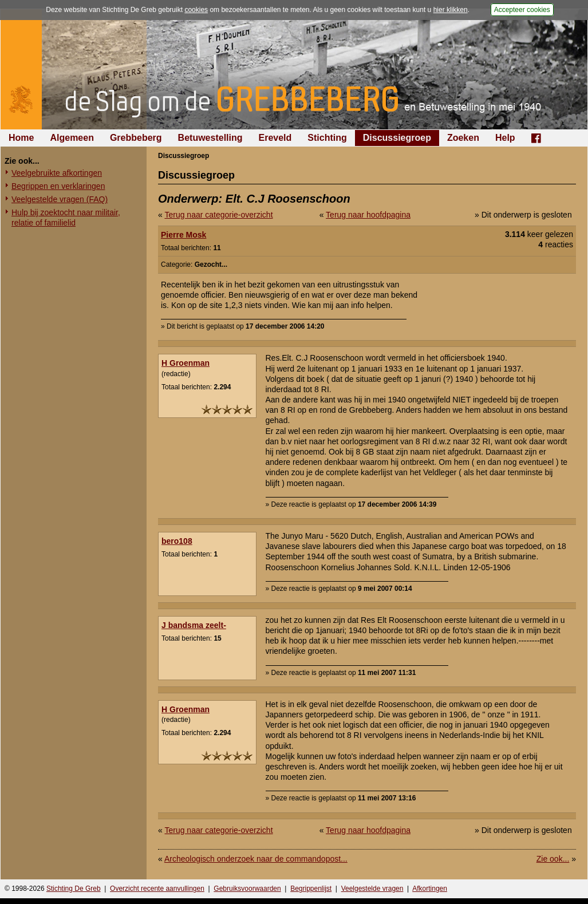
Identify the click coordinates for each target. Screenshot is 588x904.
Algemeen (72, 138)
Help (505, 138)
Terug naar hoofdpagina (368, 215)
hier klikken (451, 10)
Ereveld (275, 138)
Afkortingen (430, 889)
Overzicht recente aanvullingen (157, 889)
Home (21, 138)
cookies (196, 10)
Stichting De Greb (74, 889)
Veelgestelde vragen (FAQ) (60, 199)
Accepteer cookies (522, 10)
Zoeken (463, 138)
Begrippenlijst (311, 889)
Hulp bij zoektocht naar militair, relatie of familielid (66, 218)
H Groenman (186, 363)
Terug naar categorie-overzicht (218, 215)
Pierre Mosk (183, 235)
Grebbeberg (136, 138)
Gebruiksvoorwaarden (247, 889)
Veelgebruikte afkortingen (57, 173)
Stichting (327, 138)
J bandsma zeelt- (194, 625)
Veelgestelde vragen (372, 889)
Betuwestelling (210, 138)
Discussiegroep (397, 138)
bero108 (177, 541)
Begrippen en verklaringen (58, 186)
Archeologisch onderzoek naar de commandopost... (256, 859)
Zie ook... (553, 859)
